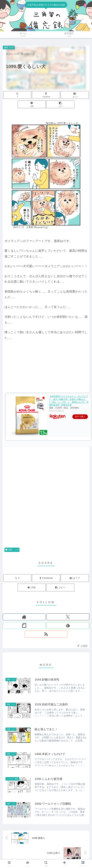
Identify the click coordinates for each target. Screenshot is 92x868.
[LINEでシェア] (32, 104)
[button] (60, 104)
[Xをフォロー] (68, 617)
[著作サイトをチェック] (24, 617)
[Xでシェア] (17, 95)
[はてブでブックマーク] (75, 95)
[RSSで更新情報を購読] (46, 634)
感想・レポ (12, 550)
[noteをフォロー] (24, 625)
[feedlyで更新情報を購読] (68, 625)
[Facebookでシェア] (46, 95)
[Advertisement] (40, 502)
